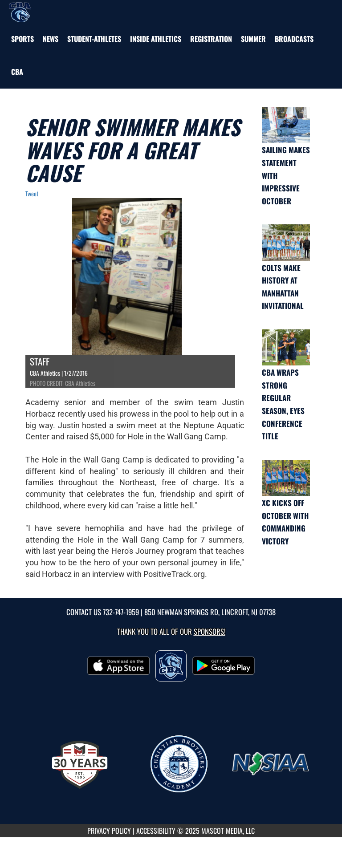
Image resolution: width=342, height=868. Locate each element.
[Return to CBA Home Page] (20, 11)
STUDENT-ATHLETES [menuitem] (94, 39)
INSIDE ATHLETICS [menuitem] (156, 39)
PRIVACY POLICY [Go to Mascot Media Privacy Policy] (109, 831)
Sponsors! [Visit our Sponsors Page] (210, 631)
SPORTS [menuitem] (22, 39)
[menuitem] (51, 39)
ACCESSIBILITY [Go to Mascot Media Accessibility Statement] (156, 831)
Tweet (32, 193)
